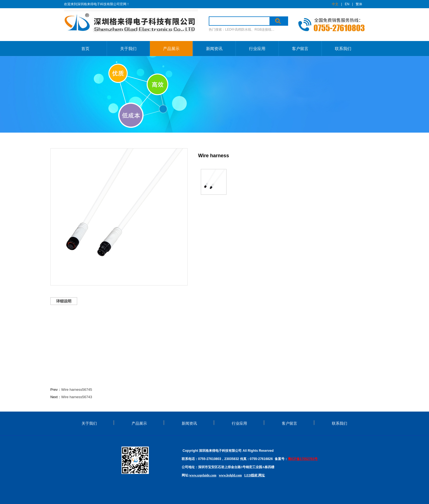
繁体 (359, 4)
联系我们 (343, 49)
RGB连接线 (263, 30)
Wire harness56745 (77, 390)
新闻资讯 (214, 49)
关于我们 (128, 49)
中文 (335, 4)
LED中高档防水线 (238, 30)
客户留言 (300, 49)
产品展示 (171, 49)
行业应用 (257, 49)
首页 (85, 49)
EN (347, 4)
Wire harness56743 (77, 397)
